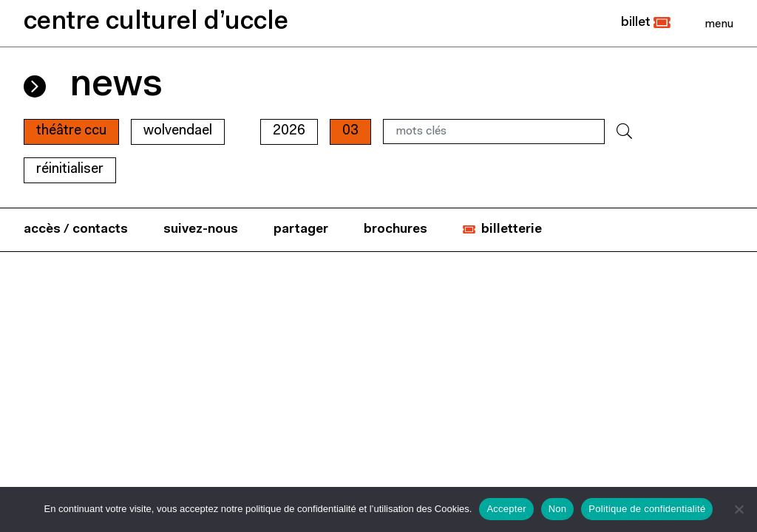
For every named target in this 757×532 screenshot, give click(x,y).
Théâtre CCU (71, 131)
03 (350, 131)
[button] (646, 23)
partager (301, 229)
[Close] (719, 24)
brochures (396, 229)
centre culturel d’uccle (156, 23)
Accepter (506, 509)
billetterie (512, 229)
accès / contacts (76, 229)
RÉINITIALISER (70, 170)
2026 (289, 131)
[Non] (739, 509)
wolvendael (178, 131)
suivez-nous (201, 229)
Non (558, 509)
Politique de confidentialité (647, 509)
